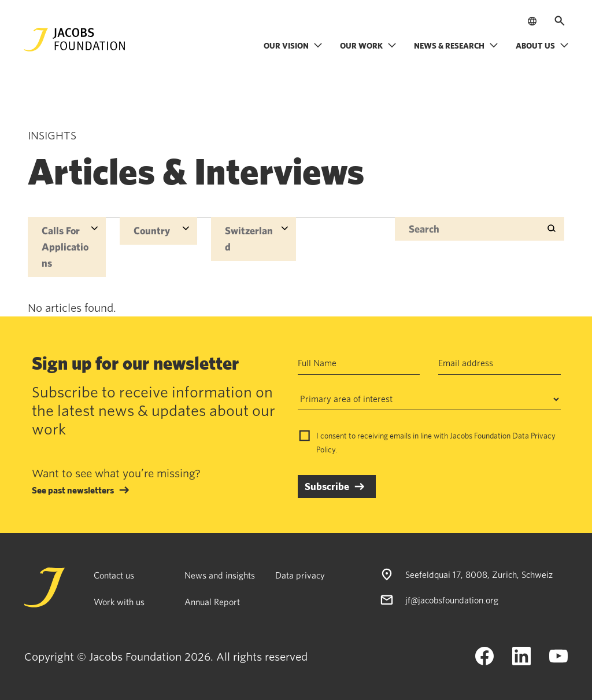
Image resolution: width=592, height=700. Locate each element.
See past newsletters (73, 490)
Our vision (293, 45)
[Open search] (560, 21)
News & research (456, 45)
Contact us (114, 575)
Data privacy (300, 575)
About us (542, 45)
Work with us (119, 602)
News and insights (220, 575)
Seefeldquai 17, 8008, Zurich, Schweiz (479, 574)
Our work (368, 45)
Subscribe (327, 486)
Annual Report (212, 602)
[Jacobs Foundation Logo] (75, 40)
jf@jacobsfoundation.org (452, 600)
